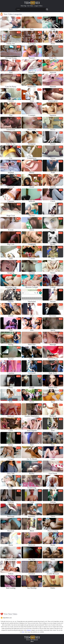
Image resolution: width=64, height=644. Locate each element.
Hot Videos (30, 6)
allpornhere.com (7, 618)
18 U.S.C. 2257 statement (32, 640)
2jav (23, 632)
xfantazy (29, 630)
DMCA (32, 641)
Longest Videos (38, 6)
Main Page (24, 6)
